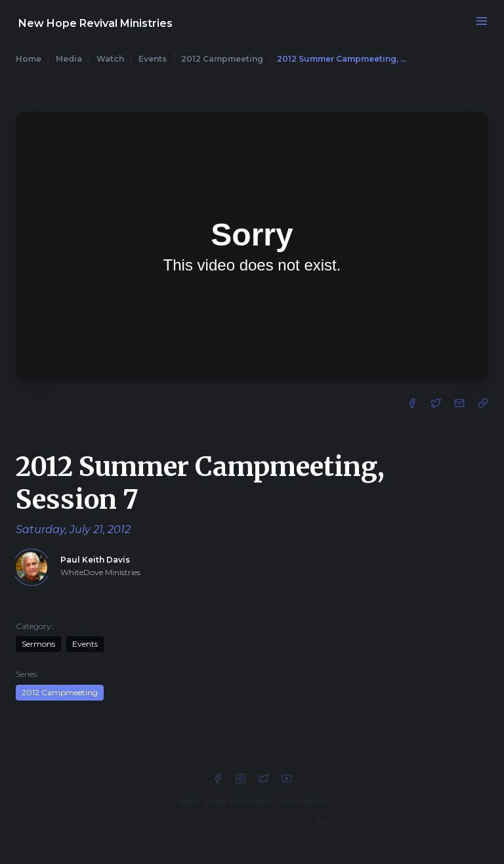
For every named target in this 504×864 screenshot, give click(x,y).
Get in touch (303, 801)
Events (153, 59)
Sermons (38, 644)
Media (69, 59)
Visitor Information (239, 801)
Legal (188, 801)
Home (29, 59)
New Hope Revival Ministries (95, 23)
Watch (110, 59)
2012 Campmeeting (222, 59)
